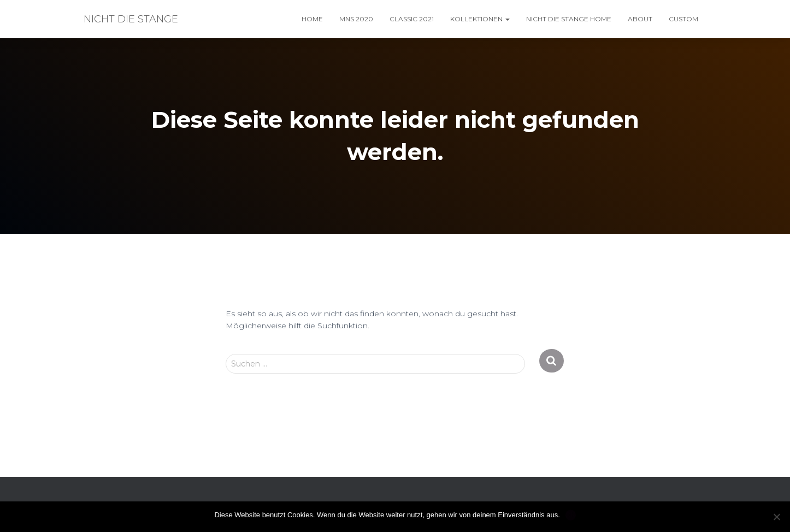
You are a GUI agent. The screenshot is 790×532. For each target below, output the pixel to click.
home (312, 19)
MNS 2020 (356, 19)
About (640, 19)
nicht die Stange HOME (569, 19)
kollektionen (480, 19)
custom (683, 19)
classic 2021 (412, 19)
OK (571, 515)
